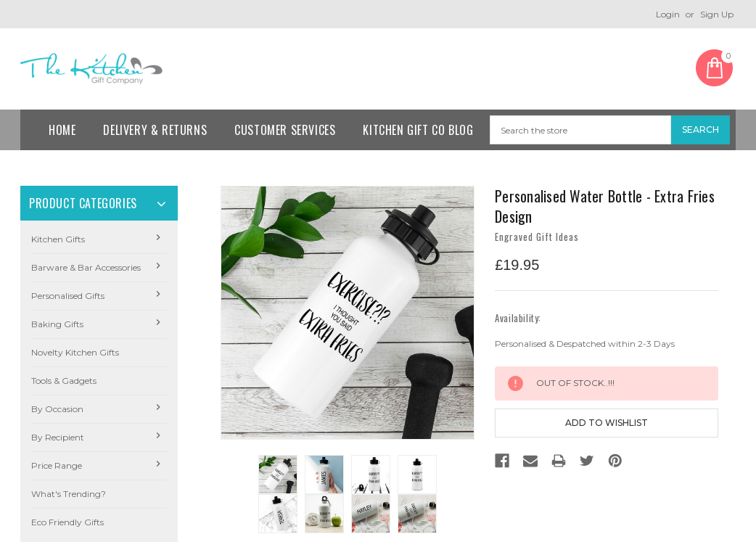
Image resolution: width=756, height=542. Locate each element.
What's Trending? (69, 494)
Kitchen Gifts (58, 239)
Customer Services (285, 130)
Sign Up (717, 14)
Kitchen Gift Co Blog (418, 130)
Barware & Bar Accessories (86, 267)
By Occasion (57, 409)
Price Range (57, 465)
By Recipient (58, 437)
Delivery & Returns (155, 130)
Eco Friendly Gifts (67, 522)
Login (668, 14)
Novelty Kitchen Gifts (75, 352)
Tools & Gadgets (64, 381)
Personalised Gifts (68, 296)
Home (62, 130)
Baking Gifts (57, 324)
